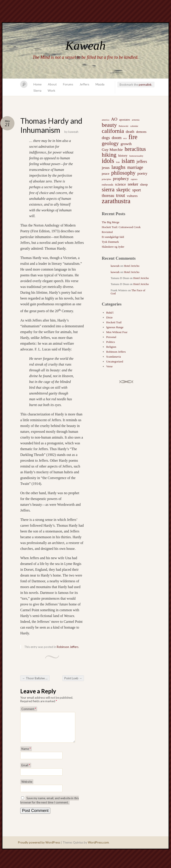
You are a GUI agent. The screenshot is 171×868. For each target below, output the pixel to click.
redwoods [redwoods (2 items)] (108, 185)
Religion (111, 347)
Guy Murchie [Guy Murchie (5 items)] (112, 150)
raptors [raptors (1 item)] (134, 179)
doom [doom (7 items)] (117, 138)
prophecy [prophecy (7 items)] (121, 179)
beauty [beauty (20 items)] (109, 125)
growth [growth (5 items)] (126, 144)
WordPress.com (98, 848)
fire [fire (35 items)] (133, 137)
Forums (68, 84)
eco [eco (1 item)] (125, 138)
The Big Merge (111, 222)
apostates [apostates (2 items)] (125, 120)
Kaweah (85, 46)
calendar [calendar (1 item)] (134, 126)
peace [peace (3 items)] (106, 174)
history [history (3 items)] (123, 156)
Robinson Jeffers (68, 647)
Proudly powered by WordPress (39, 848)
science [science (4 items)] (120, 184)
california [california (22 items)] (113, 131)
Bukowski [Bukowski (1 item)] (123, 126)
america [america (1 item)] (106, 120)
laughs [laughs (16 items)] (118, 167)
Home (38, 84)
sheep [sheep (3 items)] (144, 184)
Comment (29, 709)
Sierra (37, 90)
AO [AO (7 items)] (114, 119)
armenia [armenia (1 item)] (136, 120)
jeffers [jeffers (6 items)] (142, 161)
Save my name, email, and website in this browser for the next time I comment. (50, 806)
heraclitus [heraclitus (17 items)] (135, 149)
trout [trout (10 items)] (120, 195)
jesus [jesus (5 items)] (106, 168)
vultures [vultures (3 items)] (132, 196)
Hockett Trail (114, 322)
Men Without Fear (117, 332)
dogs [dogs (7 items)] (106, 138)
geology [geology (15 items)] (110, 143)
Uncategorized (115, 361)
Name (26, 754)
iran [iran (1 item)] (118, 162)
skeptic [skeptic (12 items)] (123, 190)
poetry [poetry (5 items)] (142, 173)
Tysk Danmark (110, 242)
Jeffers (84, 84)
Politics (111, 342)
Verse (109, 366)
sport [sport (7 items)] (137, 190)
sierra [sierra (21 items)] (108, 190)
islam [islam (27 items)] (128, 161)
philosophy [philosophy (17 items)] (123, 173)
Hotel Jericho (132, 266)
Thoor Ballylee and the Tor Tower (36, 678)
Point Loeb (73, 678)
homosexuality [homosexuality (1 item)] (136, 156)
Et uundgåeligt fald (113, 237)
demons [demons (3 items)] (141, 132)
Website (27, 787)
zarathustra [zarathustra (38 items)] (116, 201)
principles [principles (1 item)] (106, 179)
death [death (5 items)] (130, 132)
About (52, 84)
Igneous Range (115, 327)
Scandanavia (114, 357)
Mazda (100, 84)
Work (51, 90)
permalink (145, 85)
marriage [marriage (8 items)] (135, 167)
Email (26, 771)
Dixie (109, 317)
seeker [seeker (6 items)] (133, 184)
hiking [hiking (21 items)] (109, 155)
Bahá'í (110, 313)
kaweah (73, 132)
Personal (111, 337)
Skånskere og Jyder (113, 247)
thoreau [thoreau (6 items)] (108, 195)
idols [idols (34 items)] (108, 161)
